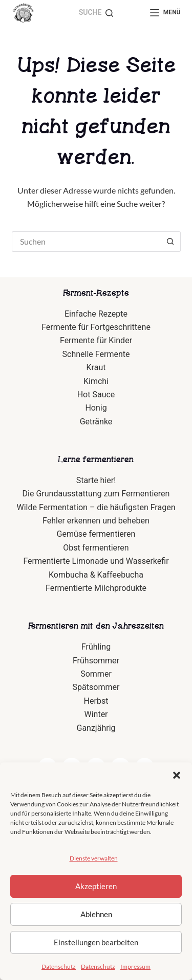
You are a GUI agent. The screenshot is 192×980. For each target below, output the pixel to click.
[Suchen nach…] (86, 242)
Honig (96, 408)
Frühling (96, 647)
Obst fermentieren (96, 548)
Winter (96, 714)
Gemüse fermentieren (96, 534)
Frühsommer (96, 661)
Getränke (96, 422)
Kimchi (96, 381)
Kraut (96, 367)
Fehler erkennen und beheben (96, 521)
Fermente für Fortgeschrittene (96, 327)
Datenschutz (59, 966)
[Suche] (96, 13)
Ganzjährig (96, 728)
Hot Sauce (96, 395)
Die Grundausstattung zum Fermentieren (96, 494)
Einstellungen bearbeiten (96, 942)
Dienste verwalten (94, 858)
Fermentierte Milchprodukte (96, 588)
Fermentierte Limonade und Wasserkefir (96, 561)
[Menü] (165, 13)
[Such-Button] (170, 242)
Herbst (96, 701)
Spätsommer (96, 687)
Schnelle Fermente (96, 354)
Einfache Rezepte (96, 314)
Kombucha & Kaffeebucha (96, 575)
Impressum (135, 966)
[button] (177, 775)
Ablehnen (96, 914)
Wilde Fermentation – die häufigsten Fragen (96, 507)
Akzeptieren (96, 886)
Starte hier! (96, 480)
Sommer (96, 674)
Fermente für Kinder (96, 340)
